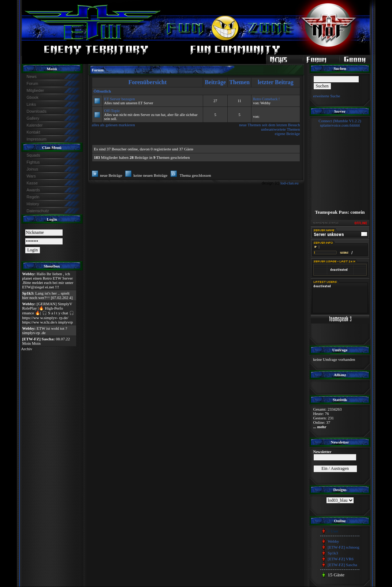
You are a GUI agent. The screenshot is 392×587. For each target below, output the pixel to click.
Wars (31, 176)
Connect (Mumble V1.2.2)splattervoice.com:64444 (340, 123)
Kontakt (33, 132)
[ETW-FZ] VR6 (340, 559)
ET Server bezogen (119, 99)
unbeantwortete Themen (280, 129)
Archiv (27, 349)
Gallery (33, 118)
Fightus (33, 162)
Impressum (37, 139)
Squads (33, 155)
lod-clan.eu (289, 183)
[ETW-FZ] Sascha (342, 565)
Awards (33, 190)
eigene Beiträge (288, 134)
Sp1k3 (333, 553)
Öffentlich (102, 91)
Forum (33, 83)
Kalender (35, 125)
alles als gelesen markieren (113, 125)
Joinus (33, 169)
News (32, 76)
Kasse (32, 183)
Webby (333, 541)
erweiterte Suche (327, 96)
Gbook (33, 97)
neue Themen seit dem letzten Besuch (269, 125)
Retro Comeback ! (266, 99)
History (33, 204)
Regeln (33, 197)
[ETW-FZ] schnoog (343, 547)
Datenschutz (38, 211)
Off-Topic (112, 111)
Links (31, 104)
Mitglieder (36, 90)
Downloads (37, 111)
